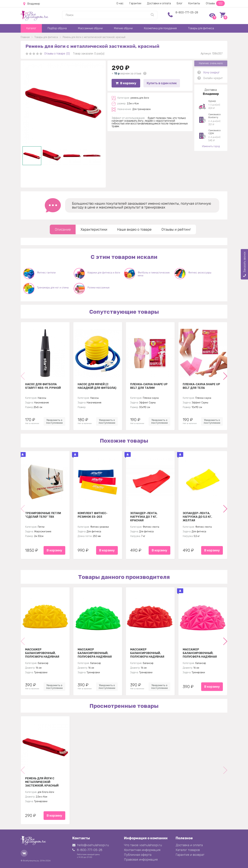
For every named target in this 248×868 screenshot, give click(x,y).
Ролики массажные (99, 288)
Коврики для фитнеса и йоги (104, 273)
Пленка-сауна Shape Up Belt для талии (149, 386)
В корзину (126, 83)
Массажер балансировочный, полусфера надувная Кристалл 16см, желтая (44, 653)
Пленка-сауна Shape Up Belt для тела (201, 386)
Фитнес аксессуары (200, 273)
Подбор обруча (57, 28)
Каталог (31, 28)
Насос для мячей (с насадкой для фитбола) (97, 386)
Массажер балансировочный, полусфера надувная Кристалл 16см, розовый (202, 653)
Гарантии (135, 3)
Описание (63, 229)
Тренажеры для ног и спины (53, 288)
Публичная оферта (138, 855)
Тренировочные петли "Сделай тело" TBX (43, 515)
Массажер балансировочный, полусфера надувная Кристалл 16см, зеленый (97, 653)
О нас (120, 3)
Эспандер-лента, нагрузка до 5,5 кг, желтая (197, 517)
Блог (180, 3)
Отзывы (215, 3)
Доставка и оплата (189, 845)
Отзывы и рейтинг (176, 229)
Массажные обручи (90, 28)
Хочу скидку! (211, 72)
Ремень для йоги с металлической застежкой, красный (42, 782)
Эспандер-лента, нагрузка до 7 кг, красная (144, 517)
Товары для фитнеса (201, 28)
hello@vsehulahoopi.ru (91, 845)
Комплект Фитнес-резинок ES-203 (93, 515)
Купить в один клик (162, 83)
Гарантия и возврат (190, 855)
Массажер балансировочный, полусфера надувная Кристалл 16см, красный (150, 653)
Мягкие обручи (123, 28)
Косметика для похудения (160, 28)
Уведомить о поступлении (54, 421)
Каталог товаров (188, 850)
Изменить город (211, 146)
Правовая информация (141, 860)
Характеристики (94, 229)
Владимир (32, 4)
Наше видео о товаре (134, 229)
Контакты (194, 3)
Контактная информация (142, 850)
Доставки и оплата (159, 3)
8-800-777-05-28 (187, 12)
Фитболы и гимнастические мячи (154, 274)
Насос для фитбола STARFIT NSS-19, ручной (43, 386)
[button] (225, 376)
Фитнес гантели (46, 273)
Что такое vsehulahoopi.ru (143, 845)
